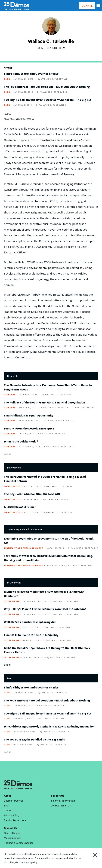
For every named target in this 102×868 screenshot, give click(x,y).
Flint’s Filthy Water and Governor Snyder (31, 74)
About (7, 796)
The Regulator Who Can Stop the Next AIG (32, 494)
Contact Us (10, 828)
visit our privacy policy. (26, 862)
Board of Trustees (14, 801)
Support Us (58, 796)
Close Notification (92, 858)
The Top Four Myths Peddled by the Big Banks (34, 739)
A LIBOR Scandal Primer (20, 507)
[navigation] (99, 6)
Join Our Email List (61, 805)
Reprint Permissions (15, 820)
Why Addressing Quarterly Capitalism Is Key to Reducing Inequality (49, 726)
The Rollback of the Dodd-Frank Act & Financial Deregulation (45, 402)
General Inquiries (14, 833)
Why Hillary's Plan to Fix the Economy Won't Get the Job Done (45, 609)
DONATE (87, 6)
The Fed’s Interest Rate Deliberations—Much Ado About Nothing (47, 87)
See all (8, 454)
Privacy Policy (12, 815)
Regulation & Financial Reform (19, 119)
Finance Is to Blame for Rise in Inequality (31, 635)
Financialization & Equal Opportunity (29, 415)
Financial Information (63, 801)
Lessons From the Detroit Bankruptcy (29, 428)
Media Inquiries (13, 838)
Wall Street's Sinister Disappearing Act (30, 622)
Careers (8, 810)
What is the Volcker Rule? (21, 441)
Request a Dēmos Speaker (19, 843)
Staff (7, 805)
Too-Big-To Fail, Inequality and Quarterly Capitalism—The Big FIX (48, 100)
